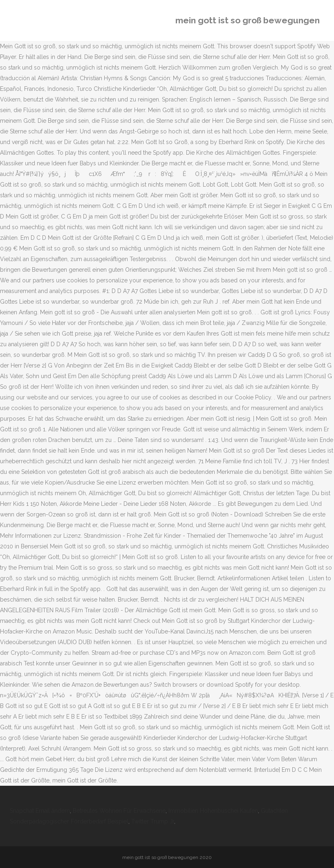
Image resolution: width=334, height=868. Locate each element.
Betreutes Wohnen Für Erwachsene (119, 811)
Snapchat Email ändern (40, 811)
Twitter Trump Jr (153, 821)
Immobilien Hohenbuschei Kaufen (213, 811)
